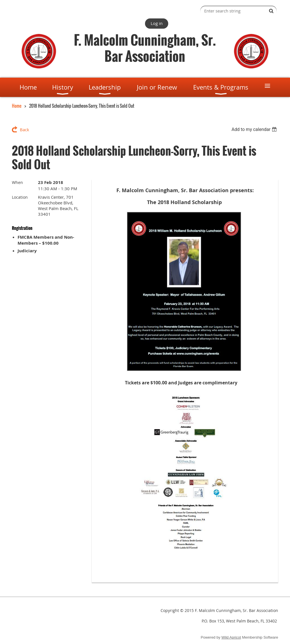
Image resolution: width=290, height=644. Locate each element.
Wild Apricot (231, 637)
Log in (157, 23)
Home (17, 106)
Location (20, 197)
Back (24, 130)
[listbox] (255, 129)
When (17, 182)
